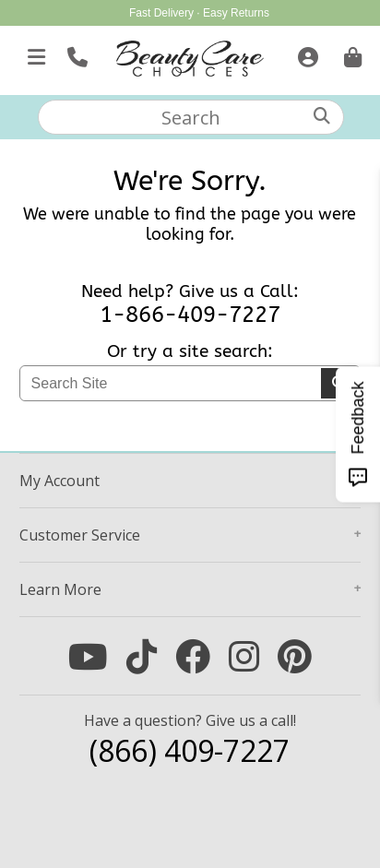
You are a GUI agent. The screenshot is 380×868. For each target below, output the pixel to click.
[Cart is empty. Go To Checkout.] (350, 54)
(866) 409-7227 (190, 750)
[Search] (322, 116)
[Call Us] (75, 54)
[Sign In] (306, 54)
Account (59, 481)
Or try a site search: (190, 351)
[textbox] (191, 117)
